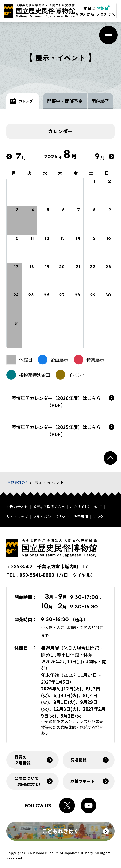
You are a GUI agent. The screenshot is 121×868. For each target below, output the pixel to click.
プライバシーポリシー (51, 517)
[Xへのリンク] (67, 805)
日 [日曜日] (107, 173)
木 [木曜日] (60, 173)
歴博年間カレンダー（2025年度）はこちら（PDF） (56, 436)
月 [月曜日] (14, 173)
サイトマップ (17, 517)
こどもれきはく (76, 831)
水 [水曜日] (45, 173)
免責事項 (81, 517)
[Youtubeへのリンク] (88, 805)
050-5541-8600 (37, 575)
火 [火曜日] (30, 173)
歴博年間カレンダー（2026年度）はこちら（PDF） (56, 402)
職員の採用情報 (23, 760)
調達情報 (79, 760)
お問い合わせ (17, 507)
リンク (98, 517)
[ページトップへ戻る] (110, 458)
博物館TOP (17, 482)
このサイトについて (86, 507)
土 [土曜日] (91, 173)
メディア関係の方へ (49, 507)
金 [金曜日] (76, 173)
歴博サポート (83, 781)
